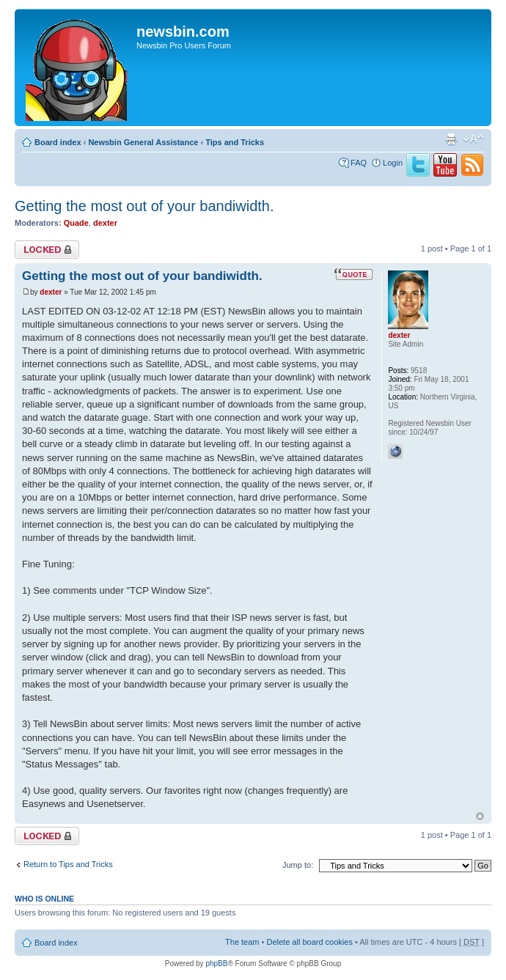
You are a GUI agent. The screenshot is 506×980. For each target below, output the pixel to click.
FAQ (359, 163)
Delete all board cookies (309, 942)
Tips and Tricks (235, 142)
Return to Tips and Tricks (68, 864)
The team (242, 942)
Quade (76, 223)
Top (480, 816)
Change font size (473, 139)
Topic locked (47, 250)
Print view (451, 139)
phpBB (216, 964)
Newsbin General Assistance (143, 142)
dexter (105, 223)
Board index (58, 142)
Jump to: (298, 865)
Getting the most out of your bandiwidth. (144, 206)
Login (393, 163)
